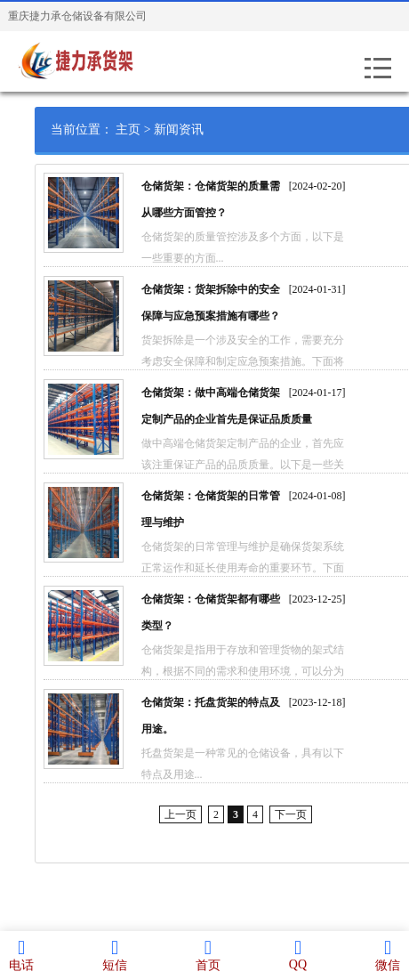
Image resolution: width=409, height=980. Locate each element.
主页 (144, 130)
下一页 (307, 814)
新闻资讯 (195, 130)
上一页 (196, 814)
